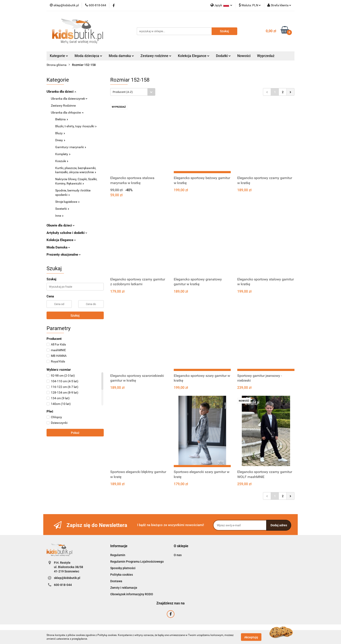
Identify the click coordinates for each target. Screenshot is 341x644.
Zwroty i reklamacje (124, 588)
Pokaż (75, 433)
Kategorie (59, 56)
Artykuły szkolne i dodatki (67, 233)
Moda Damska (58, 247)
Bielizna (62, 119)
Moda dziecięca (88, 56)
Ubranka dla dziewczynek (69, 99)
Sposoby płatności (123, 568)
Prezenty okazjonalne (64, 255)
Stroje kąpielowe (67, 202)
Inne (59, 216)
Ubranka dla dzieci (61, 92)
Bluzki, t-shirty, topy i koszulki (76, 126)
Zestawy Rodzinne (63, 106)
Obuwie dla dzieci (61, 225)
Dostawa (116, 581)
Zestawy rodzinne (156, 56)
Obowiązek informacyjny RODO (132, 594)
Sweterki (62, 209)
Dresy (60, 140)
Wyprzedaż (266, 56)
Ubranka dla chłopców (67, 112)
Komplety (63, 154)
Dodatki (223, 56)
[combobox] (133, 92)
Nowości (244, 56)
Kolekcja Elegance (194, 56)
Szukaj (75, 315)
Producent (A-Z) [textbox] (123, 92)
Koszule (62, 161)
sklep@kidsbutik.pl (67, 578)
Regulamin (118, 555)
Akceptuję (251, 637)
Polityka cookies (122, 575)
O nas (178, 555)
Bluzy (60, 133)
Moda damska (121, 56)
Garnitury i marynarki (71, 147)
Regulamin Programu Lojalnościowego (137, 562)
